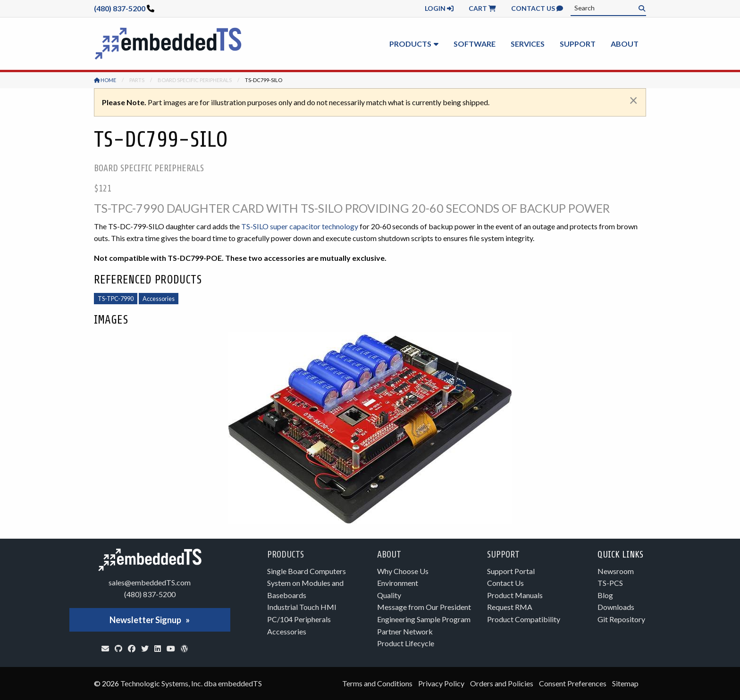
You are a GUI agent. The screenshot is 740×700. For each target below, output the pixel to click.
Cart (482, 8)
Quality (389, 595)
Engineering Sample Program (424, 619)
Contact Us (537, 8)
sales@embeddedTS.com (150, 582)
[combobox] (608, 8)
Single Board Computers (307, 571)
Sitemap (625, 683)
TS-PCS (610, 583)
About (625, 44)
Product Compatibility (524, 619)
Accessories (159, 299)
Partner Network (405, 631)
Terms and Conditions (377, 683)
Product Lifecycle (406, 643)
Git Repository (621, 619)
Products (410, 44)
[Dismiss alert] (634, 100)
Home (105, 80)
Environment (398, 583)
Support (578, 44)
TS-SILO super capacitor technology (300, 226)
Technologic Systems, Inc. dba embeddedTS (191, 683)
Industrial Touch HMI (302, 607)
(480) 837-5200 (120, 8)
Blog (605, 595)
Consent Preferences (573, 683)
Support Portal (511, 571)
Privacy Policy (441, 683)
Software (475, 44)
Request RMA (510, 607)
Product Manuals (515, 595)
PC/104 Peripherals (299, 619)
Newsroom (616, 571)
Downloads (616, 607)
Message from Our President (424, 607)
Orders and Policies (502, 683)
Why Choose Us (403, 571)
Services (528, 44)
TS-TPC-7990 (116, 299)
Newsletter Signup (145, 620)
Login (439, 8)
